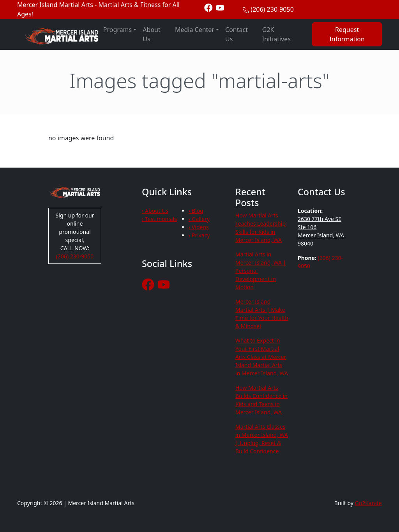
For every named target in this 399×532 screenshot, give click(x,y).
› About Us (155, 211)
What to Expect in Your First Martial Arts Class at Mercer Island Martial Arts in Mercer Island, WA (262, 357)
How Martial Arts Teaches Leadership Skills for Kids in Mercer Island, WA (260, 228)
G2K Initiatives (276, 34)
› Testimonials (159, 219)
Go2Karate (369, 503)
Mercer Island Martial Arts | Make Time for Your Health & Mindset (262, 314)
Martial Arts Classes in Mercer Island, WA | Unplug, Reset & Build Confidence (262, 439)
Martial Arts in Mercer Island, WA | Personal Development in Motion (261, 271)
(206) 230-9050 (272, 9)
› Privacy (199, 235)
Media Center (195, 30)
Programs (117, 30)
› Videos (199, 227)
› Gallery (199, 219)
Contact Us (237, 34)
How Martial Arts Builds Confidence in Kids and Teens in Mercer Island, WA (261, 400)
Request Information (347, 34)
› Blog (196, 211)
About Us (151, 34)
